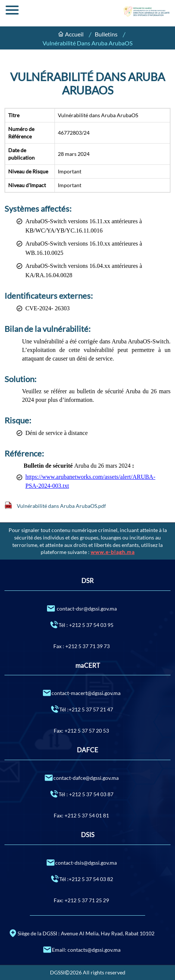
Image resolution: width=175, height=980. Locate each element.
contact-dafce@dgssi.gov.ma (81, 777)
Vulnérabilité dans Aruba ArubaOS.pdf (61, 506)
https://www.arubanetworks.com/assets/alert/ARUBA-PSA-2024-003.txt (90, 481)
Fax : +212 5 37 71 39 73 (82, 646)
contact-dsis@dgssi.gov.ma (81, 862)
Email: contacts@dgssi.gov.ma (82, 949)
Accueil (74, 34)
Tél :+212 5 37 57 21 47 (82, 709)
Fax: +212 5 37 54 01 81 (81, 815)
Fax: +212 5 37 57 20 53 (81, 731)
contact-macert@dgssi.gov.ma (81, 693)
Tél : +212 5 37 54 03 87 (81, 794)
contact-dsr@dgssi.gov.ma (82, 608)
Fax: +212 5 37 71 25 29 (81, 900)
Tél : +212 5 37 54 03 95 (81, 624)
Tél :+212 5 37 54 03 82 (82, 879)
